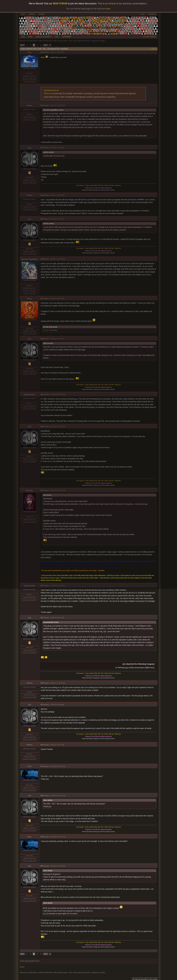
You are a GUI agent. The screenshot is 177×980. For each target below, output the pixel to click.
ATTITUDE (66, 37)
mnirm (30, 105)
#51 (42, 490)
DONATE (42, 14)
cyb (30, 148)
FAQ (23, 37)
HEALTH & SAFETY (44, 37)
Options (154, 49)
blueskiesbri (29, 394)
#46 (42, 259)
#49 (42, 394)
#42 (42, 105)
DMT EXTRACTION (45, 41)
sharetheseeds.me (51, 90)
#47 (42, 299)
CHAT (23, 14)
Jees (29, 766)
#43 (42, 148)
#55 (42, 705)
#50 (42, 427)
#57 (42, 766)
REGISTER (152, 14)
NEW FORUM (60, 4)
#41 (42, 52)
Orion (29, 299)
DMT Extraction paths (60, 41)
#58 (42, 796)
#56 (42, 745)
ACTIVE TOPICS (149, 37)
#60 (42, 866)
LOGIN (142, 14)
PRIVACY (32, 14)
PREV (22, 45)
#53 (42, 618)
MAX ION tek (109, 185)
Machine (118, 185)
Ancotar (29, 490)
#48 (42, 339)
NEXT (46, 45)
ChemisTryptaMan (30, 259)
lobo (29, 52)
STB (70, 41)
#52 (42, 586)
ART (57, 37)
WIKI (30, 37)
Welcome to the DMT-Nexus (29, 41)
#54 (42, 683)
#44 (42, 195)
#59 (42, 837)
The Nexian (80, 185)
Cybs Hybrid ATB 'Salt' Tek (94, 185)
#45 (42, 219)
